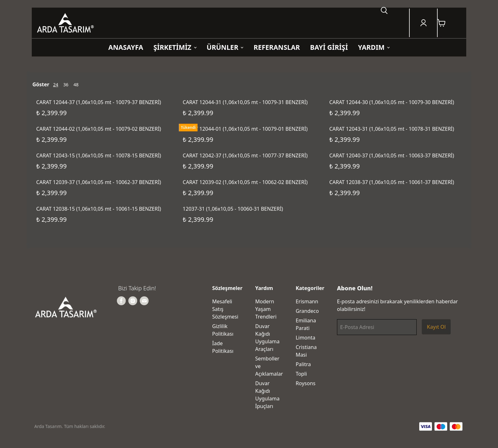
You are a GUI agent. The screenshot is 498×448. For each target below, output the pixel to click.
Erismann (307, 301)
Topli (301, 374)
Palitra (303, 364)
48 (76, 85)
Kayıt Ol (436, 327)
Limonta (306, 338)
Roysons (306, 383)
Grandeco (307, 311)
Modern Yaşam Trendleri (266, 309)
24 (56, 85)
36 (66, 85)
